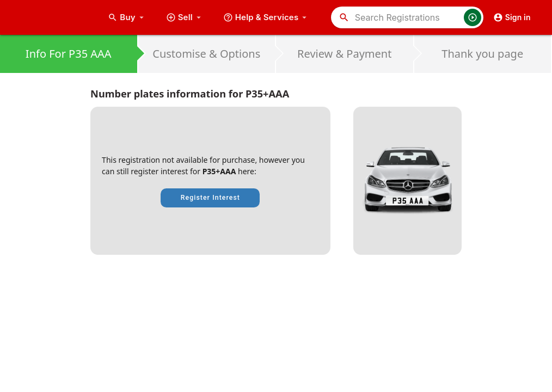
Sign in (512, 17)
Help (266, 17)
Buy (127, 17)
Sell (185, 17)
